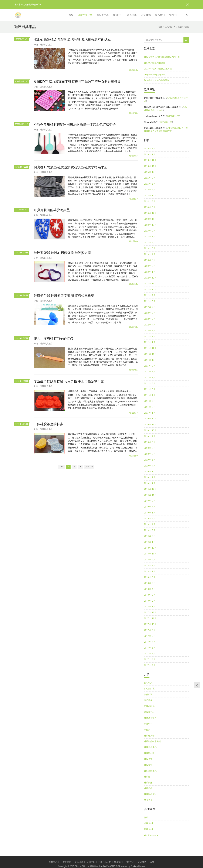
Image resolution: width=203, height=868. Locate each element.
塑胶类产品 (103, 15)
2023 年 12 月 (150, 213)
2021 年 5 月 (150, 389)
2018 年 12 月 (150, 548)
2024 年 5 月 (150, 207)
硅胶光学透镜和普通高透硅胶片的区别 (162, 57)
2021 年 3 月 (150, 401)
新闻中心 (118, 15)
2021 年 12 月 (150, 348)
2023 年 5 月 (150, 248)
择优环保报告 (150, 718)
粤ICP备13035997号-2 (109, 866)
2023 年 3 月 (150, 260)
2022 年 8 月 (150, 301)
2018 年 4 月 (150, 589)
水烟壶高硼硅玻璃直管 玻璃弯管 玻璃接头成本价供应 (72, 39)
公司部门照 (149, 688)
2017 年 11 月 (150, 618)
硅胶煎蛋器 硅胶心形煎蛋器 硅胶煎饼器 (62, 253)
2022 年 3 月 (150, 331)
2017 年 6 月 (150, 648)
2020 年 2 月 (150, 477)
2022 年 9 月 (150, 295)
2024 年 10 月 (150, 196)
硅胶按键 (148, 765)
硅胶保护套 (149, 736)
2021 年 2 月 (150, 407)
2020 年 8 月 (150, 442)
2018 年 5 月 (150, 583)
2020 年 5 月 (150, 460)
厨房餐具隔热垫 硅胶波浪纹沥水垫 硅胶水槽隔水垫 (71, 167)
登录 (146, 817)
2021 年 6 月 (150, 383)
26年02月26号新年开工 (155, 75)
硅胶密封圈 (149, 753)
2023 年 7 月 (150, 237)
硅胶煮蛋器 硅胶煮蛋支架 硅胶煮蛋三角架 (64, 296)
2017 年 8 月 (150, 636)
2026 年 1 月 (150, 154)
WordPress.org (151, 835)
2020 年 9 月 (150, 436)
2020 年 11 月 (150, 425)
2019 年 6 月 (150, 513)
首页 (71, 15)
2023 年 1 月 (150, 272)
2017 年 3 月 (150, 665)
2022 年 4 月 (150, 325)
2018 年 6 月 (150, 577)
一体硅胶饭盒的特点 (48, 424)
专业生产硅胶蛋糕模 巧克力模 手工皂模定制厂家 (69, 381)
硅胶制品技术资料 (152, 741)
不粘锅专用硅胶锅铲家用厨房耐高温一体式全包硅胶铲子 (75, 124)
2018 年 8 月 (150, 565)
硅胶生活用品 (150, 771)
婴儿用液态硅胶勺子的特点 (53, 339)
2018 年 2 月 (150, 601)
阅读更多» (133, 70)
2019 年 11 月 (150, 495)
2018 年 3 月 (150, 595)
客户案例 (67, 862)
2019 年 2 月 (150, 536)
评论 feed (148, 829)
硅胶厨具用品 (46, 45)
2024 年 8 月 (150, 201)
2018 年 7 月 (150, 571)
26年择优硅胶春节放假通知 (157, 80)
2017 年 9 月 (150, 630)
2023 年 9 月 (150, 231)
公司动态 (148, 683)
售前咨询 (148, 694)
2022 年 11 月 (150, 284)
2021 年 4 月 (150, 395)
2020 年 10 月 (150, 430)
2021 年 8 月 (150, 372)
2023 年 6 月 (150, 243)
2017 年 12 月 (150, 612)
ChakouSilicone (138, 866)
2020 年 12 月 (150, 419)
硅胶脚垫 (148, 783)
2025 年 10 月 (150, 172)
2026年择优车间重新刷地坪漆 (158, 69)
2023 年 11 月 (150, 219)
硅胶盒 (147, 777)
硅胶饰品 (148, 788)
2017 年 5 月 (150, 654)
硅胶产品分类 (85, 15)
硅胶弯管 (148, 759)
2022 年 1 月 (150, 342)
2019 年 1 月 (150, 542)
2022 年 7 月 (150, 307)
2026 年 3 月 (150, 148)
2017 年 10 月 (150, 624)
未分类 (147, 730)
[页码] (92, 467)
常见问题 (132, 15)
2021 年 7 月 (150, 378)
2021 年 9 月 (150, 366)
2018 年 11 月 (150, 554)
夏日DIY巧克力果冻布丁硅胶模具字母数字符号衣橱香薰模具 (77, 82)
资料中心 (174, 15)
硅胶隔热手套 (173, 116)
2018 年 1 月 (150, 607)
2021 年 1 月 (150, 413)
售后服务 (148, 700)
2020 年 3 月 (150, 472)
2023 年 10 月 (150, 225)
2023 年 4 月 (150, 254)
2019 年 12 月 (150, 489)
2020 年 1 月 (150, 483)
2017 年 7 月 (150, 642)
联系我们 (160, 15)
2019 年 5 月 (150, 519)
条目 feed (148, 823)
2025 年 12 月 (150, 160)
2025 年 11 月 (150, 166)
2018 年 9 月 (150, 560)
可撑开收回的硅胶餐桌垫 (52, 210)
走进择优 (146, 15)
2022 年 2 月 (150, 336)
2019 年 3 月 (150, 530)
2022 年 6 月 (150, 313)
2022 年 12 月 (150, 278)
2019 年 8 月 (150, 501)
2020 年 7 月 (150, 448)
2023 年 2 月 (150, 266)
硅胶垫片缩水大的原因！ (156, 63)
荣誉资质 (148, 800)
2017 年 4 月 (150, 659)
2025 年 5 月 (150, 184)
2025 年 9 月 (150, 178)
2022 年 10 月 (150, 290)
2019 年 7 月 (150, 507)
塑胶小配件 (149, 706)
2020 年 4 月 (150, 466)
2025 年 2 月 (150, 190)
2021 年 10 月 (150, 360)
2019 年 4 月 (150, 524)
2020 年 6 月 (150, 454)
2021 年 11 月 (150, 354)
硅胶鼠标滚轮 (150, 794)
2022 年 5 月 (150, 319)
